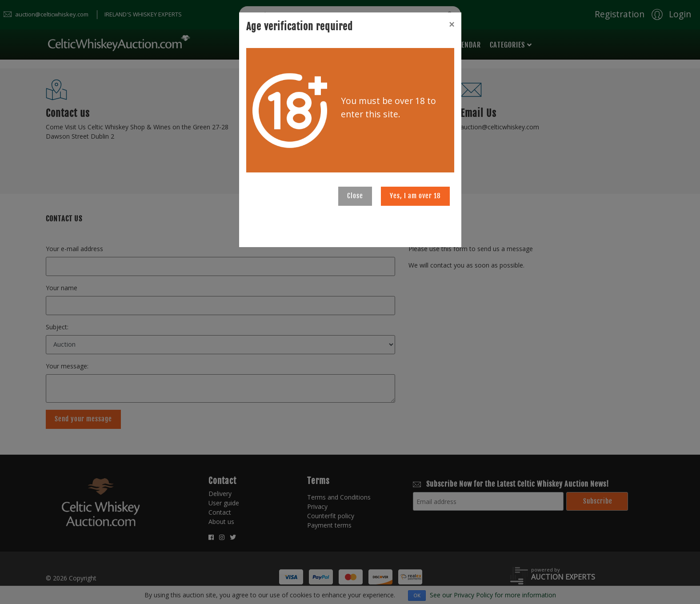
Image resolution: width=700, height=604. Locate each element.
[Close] (452, 24)
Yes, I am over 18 (415, 196)
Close (355, 196)
